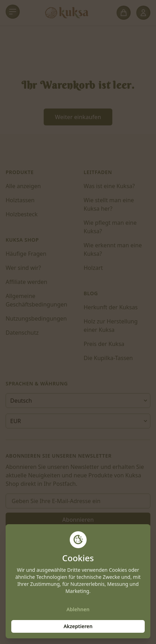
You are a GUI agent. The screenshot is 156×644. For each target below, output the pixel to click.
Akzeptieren (78, 626)
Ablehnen (78, 609)
